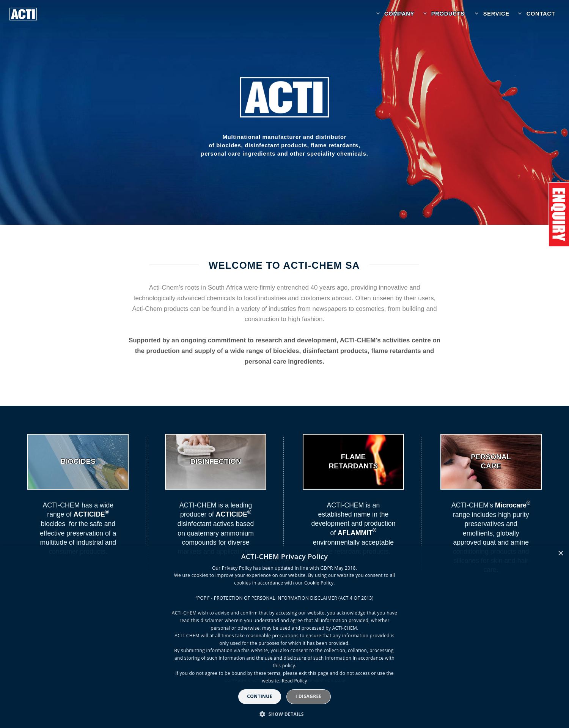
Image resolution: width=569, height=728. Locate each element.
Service (496, 14)
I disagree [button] (309, 696)
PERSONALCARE (491, 461)
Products (448, 14)
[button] (284, 714)
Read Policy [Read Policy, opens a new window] (295, 681)
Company (399, 14)
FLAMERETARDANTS (354, 461)
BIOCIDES (78, 461)
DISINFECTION (215, 461)
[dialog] (284, 637)
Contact (541, 14)
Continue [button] (260, 696)
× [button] (560, 554)
